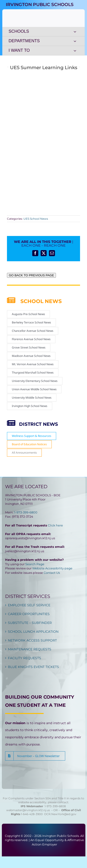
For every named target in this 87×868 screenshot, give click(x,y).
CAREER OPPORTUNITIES (29, 614)
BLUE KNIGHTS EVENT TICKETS (33, 667)
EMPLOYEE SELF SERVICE (29, 605)
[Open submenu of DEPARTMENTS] (75, 41)
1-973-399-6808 (55, 806)
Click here (55, 525)
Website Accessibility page (52, 568)
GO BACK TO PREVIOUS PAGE (31, 275)
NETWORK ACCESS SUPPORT (32, 640)
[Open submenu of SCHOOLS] (75, 32)
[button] (35, 756)
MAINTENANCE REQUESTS (30, 649)
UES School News (36, 219)
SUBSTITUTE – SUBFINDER (30, 623)
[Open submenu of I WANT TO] (75, 51)
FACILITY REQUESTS (24, 658)
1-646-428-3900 (32, 814)
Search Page (35, 564)
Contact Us (52, 573)
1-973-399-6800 (26, 512)
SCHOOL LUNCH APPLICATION (33, 632)
